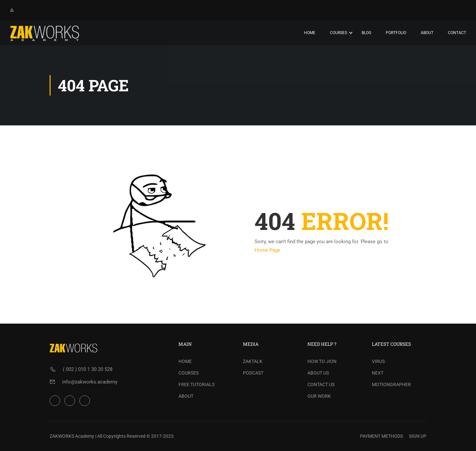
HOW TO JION (322, 361)
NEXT (378, 373)
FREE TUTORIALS (197, 384)
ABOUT (186, 396)
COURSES (189, 373)
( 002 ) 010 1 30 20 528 (88, 369)
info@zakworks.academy (90, 382)
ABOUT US (318, 373)
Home (310, 33)
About (427, 33)
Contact (457, 33)
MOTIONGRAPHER (391, 384)
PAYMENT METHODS (381, 436)
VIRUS (378, 361)
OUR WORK (319, 396)
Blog (366, 33)
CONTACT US (321, 384)
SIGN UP (418, 436)
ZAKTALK (253, 361)
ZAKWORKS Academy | (73, 436)
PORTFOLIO (396, 33)
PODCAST (253, 373)
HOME (185, 361)
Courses (338, 33)
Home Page (267, 250)
